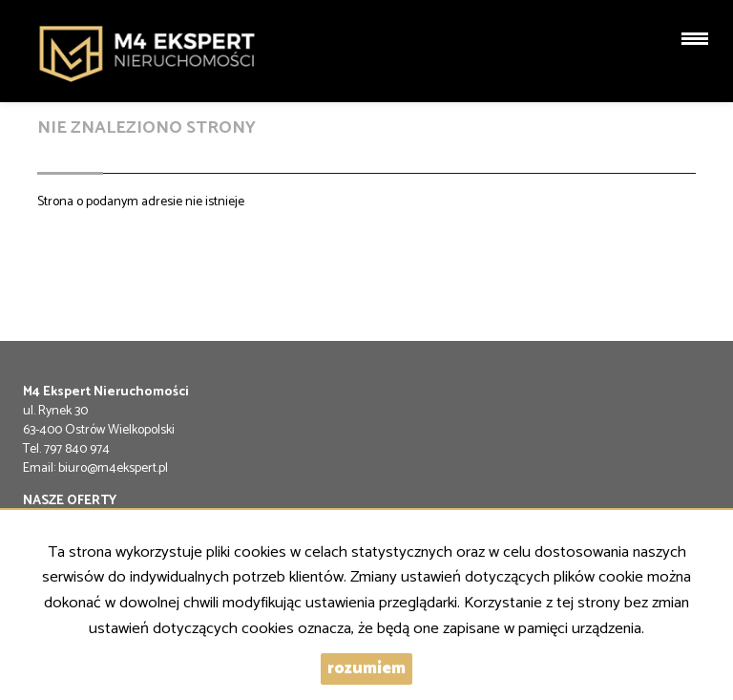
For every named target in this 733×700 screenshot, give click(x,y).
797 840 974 (77, 449)
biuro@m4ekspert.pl (113, 468)
